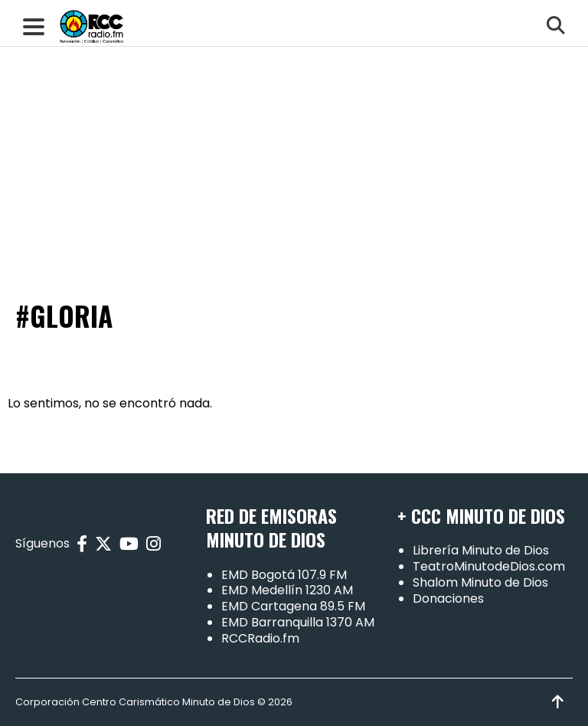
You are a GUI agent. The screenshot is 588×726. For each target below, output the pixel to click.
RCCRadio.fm (260, 638)
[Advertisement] (294, 115)
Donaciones (448, 598)
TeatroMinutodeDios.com (489, 566)
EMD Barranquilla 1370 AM (298, 622)
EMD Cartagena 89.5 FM (293, 606)
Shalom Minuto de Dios (480, 582)
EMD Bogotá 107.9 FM (284, 575)
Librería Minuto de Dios (481, 550)
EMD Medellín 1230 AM (287, 590)
